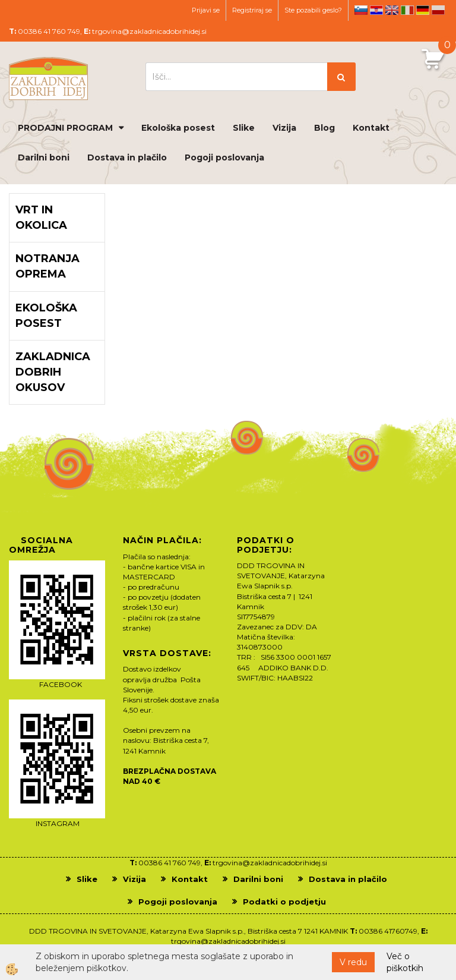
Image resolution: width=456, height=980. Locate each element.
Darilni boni (44, 157)
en (392, 10)
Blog (324, 128)
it (407, 10)
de (423, 10)
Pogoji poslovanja (224, 157)
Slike (244, 128)
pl (438, 10)
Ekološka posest (178, 128)
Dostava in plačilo (127, 157)
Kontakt (371, 128)
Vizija (284, 128)
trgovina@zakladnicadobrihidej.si (149, 31)
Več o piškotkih (405, 962)
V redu (353, 962)
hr (376, 10)
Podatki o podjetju (284, 902)
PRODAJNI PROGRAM (65, 128)
